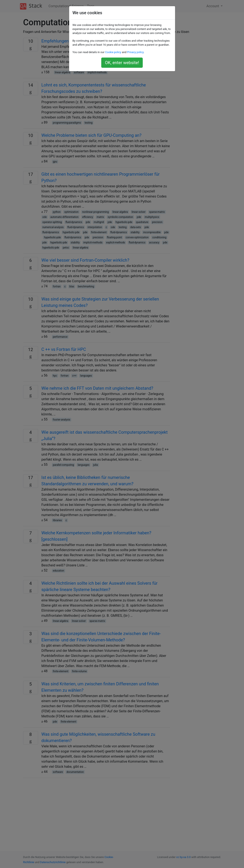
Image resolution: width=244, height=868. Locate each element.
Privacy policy (135, 52)
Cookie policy (113, 52)
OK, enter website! (122, 63)
